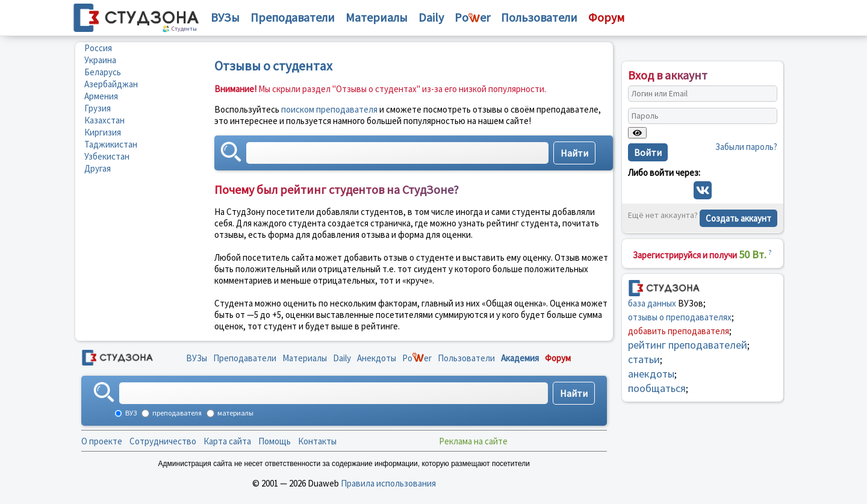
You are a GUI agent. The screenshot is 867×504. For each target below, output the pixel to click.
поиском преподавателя (329, 109)
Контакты (317, 441)
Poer (472, 17)
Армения (101, 96)
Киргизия (103, 132)
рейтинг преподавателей (688, 345)
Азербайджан (111, 84)
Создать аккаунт (738, 218)
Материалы (377, 17)
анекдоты (651, 374)
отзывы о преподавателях (680, 317)
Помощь (275, 441)
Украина (100, 60)
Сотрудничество (163, 441)
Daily (431, 17)
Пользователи (539, 17)
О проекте (102, 441)
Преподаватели (293, 17)
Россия (98, 48)
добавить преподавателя (679, 331)
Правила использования (388, 483)
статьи (644, 359)
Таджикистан (111, 144)
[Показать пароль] (637, 133)
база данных (652, 303)
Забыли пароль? (746, 147)
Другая (98, 168)
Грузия (98, 108)
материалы (235, 413)
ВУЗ (130, 413)
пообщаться (657, 388)
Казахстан (104, 120)
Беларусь (103, 72)
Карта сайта (227, 441)
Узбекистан (107, 156)
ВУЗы (225, 17)
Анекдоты (377, 358)
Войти (648, 152)
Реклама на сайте (473, 441)
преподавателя (176, 413)
